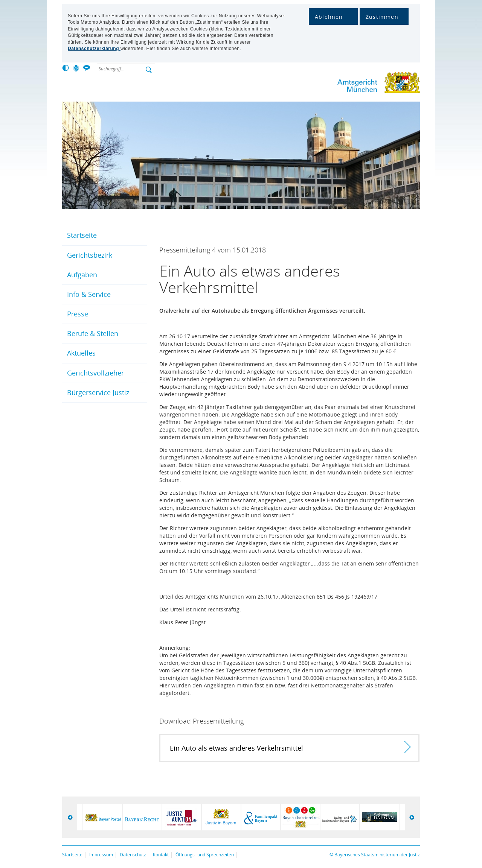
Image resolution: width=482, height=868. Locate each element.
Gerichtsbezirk (90, 255)
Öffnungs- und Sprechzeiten (205, 855)
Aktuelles (81, 353)
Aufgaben (82, 275)
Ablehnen (329, 17)
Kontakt (161, 855)
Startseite (82, 235)
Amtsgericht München (354, 84)
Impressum (101, 855)
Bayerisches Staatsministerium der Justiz (377, 855)
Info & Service (89, 294)
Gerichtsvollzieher (95, 373)
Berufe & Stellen (93, 333)
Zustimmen (382, 17)
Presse (78, 314)
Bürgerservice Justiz (98, 392)
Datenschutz (133, 855)
